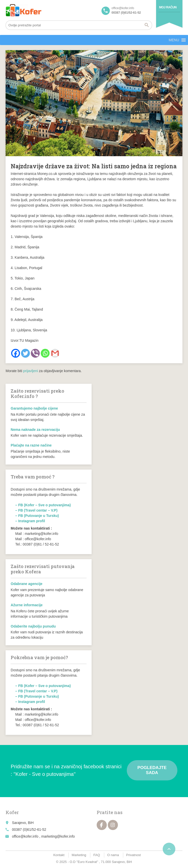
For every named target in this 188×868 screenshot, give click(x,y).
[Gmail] (55, 353)
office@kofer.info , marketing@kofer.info (43, 836)
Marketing (79, 855)
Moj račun (168, 7)
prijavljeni (31, 371)
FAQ (97, 855)
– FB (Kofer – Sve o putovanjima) (43, 505)
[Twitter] (25, 353)
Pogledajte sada (152, 770)
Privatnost (134, 855)
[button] (174, 40)
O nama (113, 855)
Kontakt (59, 855)
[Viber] (35, 353)
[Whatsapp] (45, 353)
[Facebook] (16, 353)
